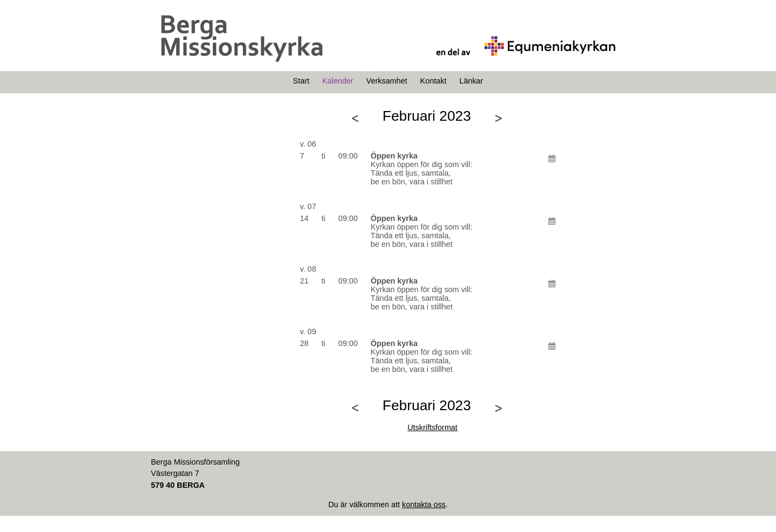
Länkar (471, 81)
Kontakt (434, 81)
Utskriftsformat (432, 427)
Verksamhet (387, 81)
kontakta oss (424, 505)
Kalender (338, 81)
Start (301, 81)
